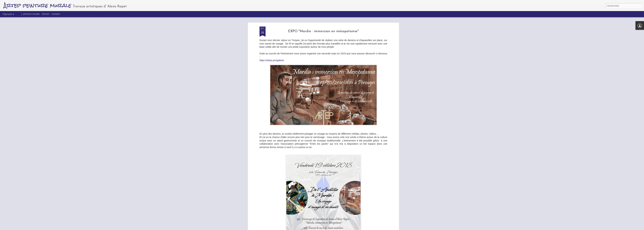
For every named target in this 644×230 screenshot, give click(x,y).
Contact (56, 14)
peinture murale (31, 14)
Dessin (46, 14)
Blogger (342, 228)
